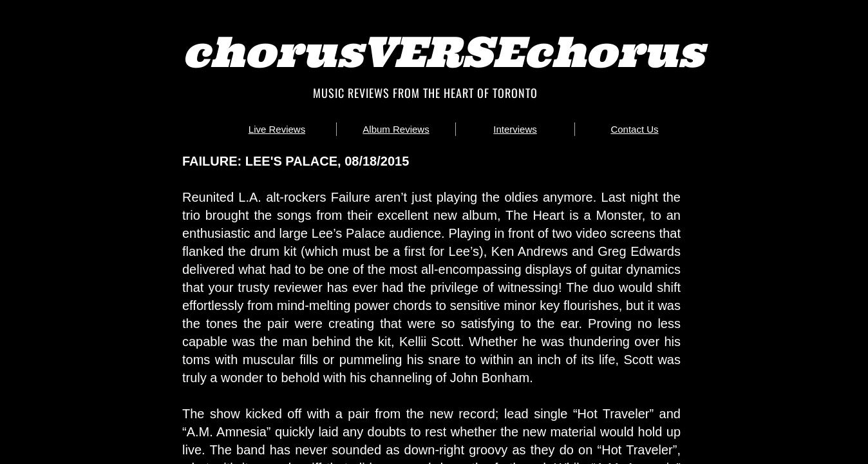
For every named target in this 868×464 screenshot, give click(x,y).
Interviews (515, 129)
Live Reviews (277, 129)
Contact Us (634, 129)
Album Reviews (396, 129)
